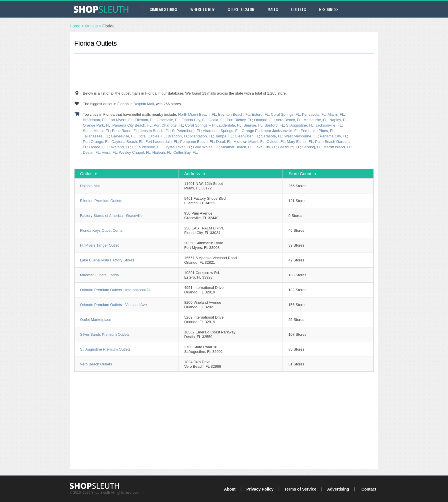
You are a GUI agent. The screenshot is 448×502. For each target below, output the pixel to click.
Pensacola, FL (314, 114)
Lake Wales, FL (206, 147)
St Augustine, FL (300, 125)
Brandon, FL (178, 136)
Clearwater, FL (247, 136)
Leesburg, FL (289, 147)
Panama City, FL (333, 136)
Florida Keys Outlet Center (102, 230)
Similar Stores (163, 9)
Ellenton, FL (144, 120)
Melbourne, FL (315, 120)
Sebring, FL (312, 147)
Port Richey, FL (239, 120)
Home (75, 26)
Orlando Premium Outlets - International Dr (115, 290)
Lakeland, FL (119, 147)
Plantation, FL (202, 136)
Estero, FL (260, 114)
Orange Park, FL (97, 125)
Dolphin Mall (144, 104)
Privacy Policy (260, 489)
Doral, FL (224, 142)
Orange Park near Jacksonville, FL (270, 131)
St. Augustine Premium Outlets (105, 349)
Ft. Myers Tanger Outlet (99, 245)
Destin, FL (91, 152)
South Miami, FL (96, 131)
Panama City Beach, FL (132, 125)
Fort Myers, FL (121, 120)
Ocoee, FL (98, 147)
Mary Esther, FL (300, 142)
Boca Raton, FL (125, 131)
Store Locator (241, 9)
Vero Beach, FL (289, 120)
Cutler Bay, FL (185, 152)
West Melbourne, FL (301, 136)
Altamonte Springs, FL (221, 131)
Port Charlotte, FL (168, 125)
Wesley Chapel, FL (135, 152)
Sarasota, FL (271, 136)
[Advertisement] (224, 72)
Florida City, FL (194, 120)
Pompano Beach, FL (197, 142)
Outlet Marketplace (96, 320)
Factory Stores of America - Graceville (111, 216)
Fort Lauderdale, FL (162, 142)
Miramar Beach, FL (237, 147)
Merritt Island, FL (337, 147)
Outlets (299, 9)
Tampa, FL (224, 136)
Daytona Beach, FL (127, 142)
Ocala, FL (217, 120)
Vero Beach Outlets (96, 364)
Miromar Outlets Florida (99, 275)
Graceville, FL (168, 120)
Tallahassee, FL (96, 136)
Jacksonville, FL (329, 125)
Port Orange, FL (96, 142)
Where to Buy (202, 9)
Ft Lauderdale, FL (147, 147)
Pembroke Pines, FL (317, 131)
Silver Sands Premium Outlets (105, 334)
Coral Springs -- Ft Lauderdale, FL (213, 125)
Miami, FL (336, 114)
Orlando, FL (264, 120)
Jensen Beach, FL (155, 131)
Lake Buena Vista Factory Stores (107, 260)
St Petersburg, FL (186, 131)
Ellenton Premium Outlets (101, 201)
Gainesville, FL (123, 136)
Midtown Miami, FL (249, 142)
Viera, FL (109, 152)
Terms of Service (300, 489)
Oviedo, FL (276, 142)
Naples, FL (338, 120)
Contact (369, 489)
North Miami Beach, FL (197, 114)
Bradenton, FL (95, 120)
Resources (329, 9)
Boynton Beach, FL (234, 114)
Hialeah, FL (162, 152)
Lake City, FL (265, 147)
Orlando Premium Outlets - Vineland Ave (113, 305)
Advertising (338, 489)
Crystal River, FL (177, 147)
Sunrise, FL (253, 125)
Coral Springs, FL (285, 114)
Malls (273, 9)
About (230, 489)
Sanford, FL (274, 125)
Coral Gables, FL (152, 136)
